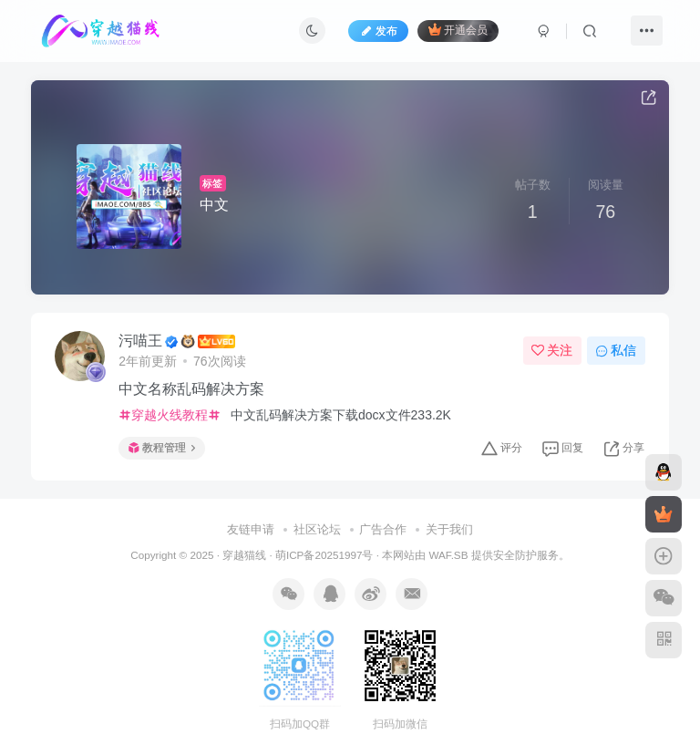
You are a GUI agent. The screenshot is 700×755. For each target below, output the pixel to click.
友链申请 (251, 529)
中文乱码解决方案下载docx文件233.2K (339, 415)
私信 (616, 350)
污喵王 (140, 341)
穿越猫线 (244, 555)
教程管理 (162, 448)
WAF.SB (448, 555)
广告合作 (383, 529)
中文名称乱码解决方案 (191, 389)
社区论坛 (317, 529)
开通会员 (458, 30)
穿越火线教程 (170, 415)
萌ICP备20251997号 (324, 555)
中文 (214, 205)
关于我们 (449, 529)
